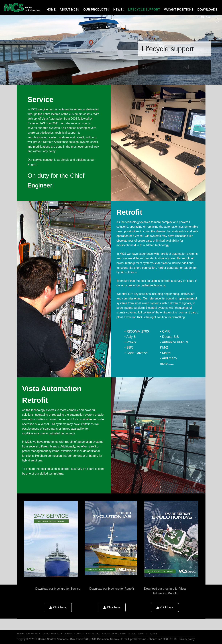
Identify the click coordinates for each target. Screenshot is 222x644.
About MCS (69, 10)
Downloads (207, 10)
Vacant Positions (179, 10)
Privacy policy (186, 639)
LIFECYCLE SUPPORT (144, 10)
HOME (51, 10)
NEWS (119, 10)
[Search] (218, 17)
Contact (205, 17)
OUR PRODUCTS (96, 10)
